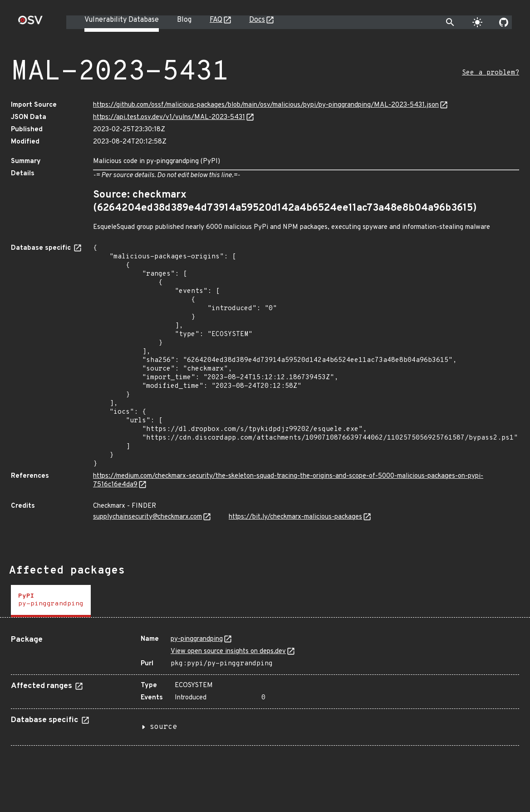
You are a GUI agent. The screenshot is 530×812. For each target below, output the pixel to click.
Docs (257, 20)
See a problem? (491, 73)
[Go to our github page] (504, 22)
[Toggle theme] (477, 22)
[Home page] (30, 23)
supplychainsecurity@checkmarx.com (147, 517)
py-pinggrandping (197, 639)
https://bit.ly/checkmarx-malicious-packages (295, 517)
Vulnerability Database (122, 20)
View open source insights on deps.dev (228, 651)
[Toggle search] (450, 22)
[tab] (51, 601)
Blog (184, 20)
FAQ (216, 20)
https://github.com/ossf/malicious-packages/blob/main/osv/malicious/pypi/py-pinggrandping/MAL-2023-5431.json (266, 105)
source (163, 727)
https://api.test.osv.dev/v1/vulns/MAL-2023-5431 (169, 117)
